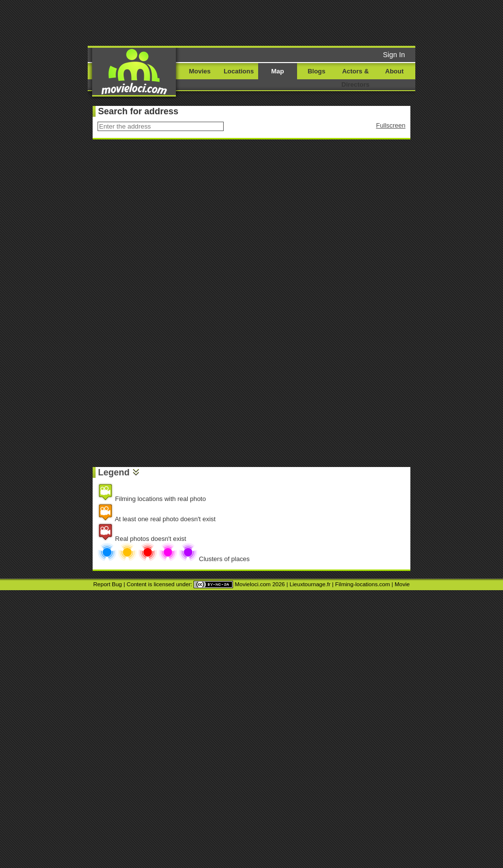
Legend (114, 472)
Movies (200, 71)
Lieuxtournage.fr (310, 584)
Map (278, 71)
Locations (239, 71)
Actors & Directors (355, 78)
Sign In (394, 55)
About (394, 71)
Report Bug (107, 584)
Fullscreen (391, 125)
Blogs (317, 71)
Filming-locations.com (362, 584)
